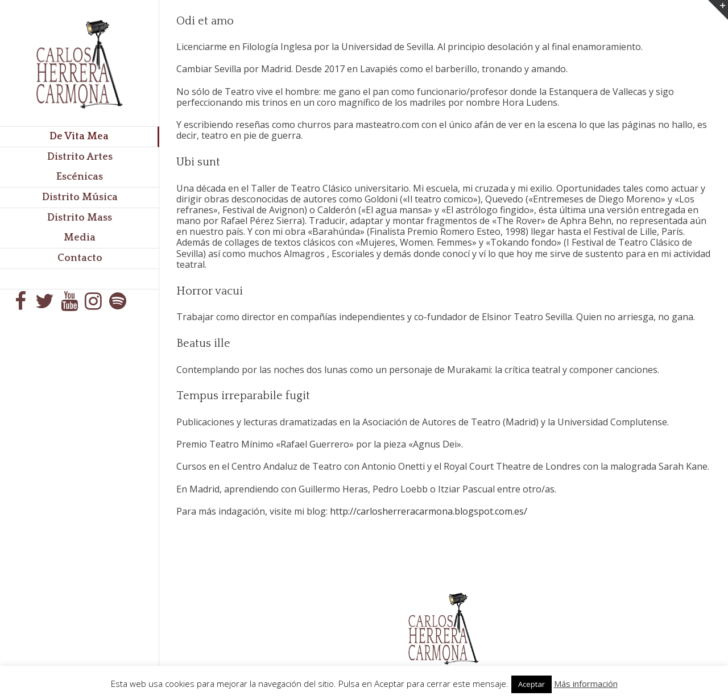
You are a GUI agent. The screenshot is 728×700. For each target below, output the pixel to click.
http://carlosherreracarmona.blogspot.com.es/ (429, 511)
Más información (586, 684)
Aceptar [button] (531, 684)
